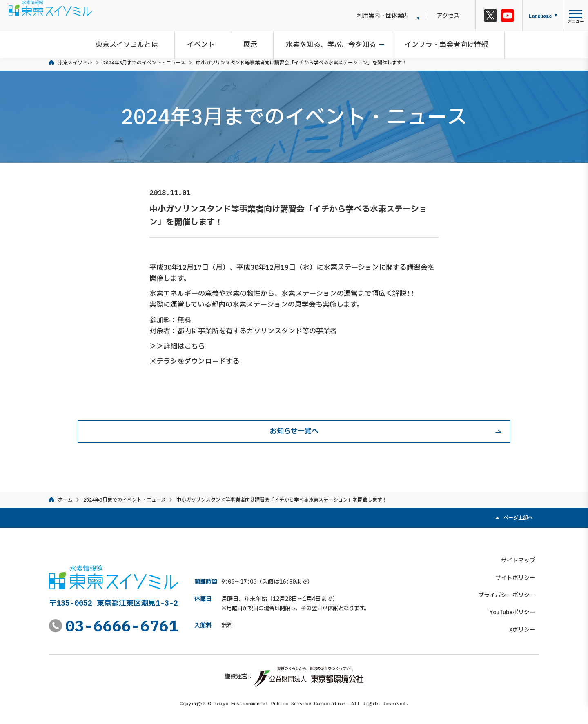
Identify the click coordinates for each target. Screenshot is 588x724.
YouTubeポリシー (516, 609)
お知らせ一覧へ (294, 431)
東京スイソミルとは (137, 42)
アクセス (456, 16)
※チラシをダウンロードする (195, 361)
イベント (207, 42)
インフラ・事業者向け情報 (441, 42)
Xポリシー (526, 626)
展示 (252, 42)
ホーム (65, 500)
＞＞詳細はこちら (177, 346)
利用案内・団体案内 (398, 16)
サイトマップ (522, 557)
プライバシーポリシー (510, 591)
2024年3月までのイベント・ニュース (144, 63)
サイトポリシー (519, 574)
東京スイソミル (75, 63)
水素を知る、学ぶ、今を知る (329, 42)
